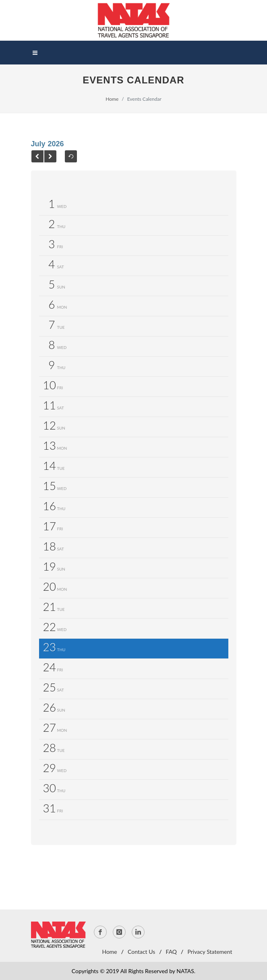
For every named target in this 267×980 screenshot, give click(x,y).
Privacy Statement (210, 952)
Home (112, 99)
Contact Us (141, 952)
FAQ (172, 952)
